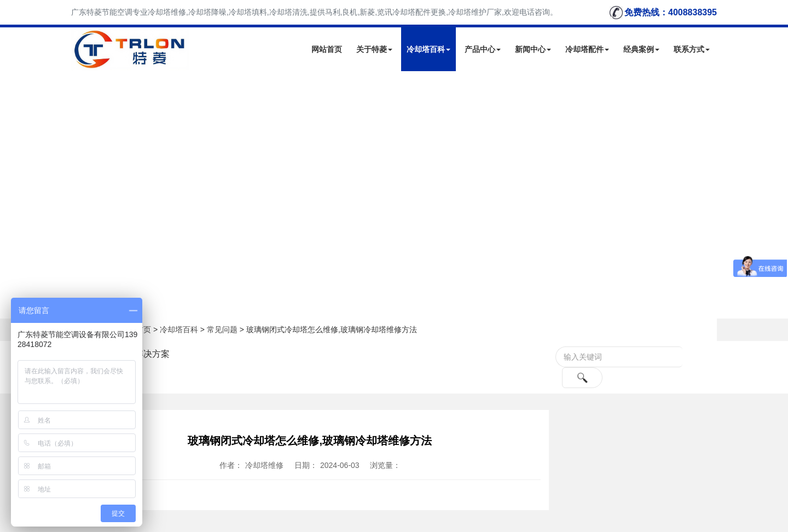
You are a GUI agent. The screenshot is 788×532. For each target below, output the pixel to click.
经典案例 (641, 49)
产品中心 (483, 49)
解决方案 (152, 354)
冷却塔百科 (428, 49)
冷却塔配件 (587, 49)
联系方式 (692, 49)
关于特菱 (374, 49)
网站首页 (327, 49)
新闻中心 (533, 49)
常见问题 (222, 329)
